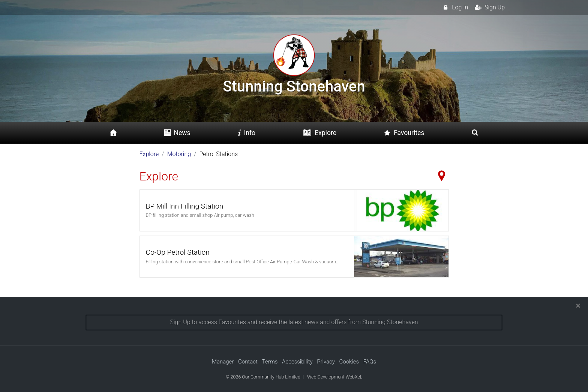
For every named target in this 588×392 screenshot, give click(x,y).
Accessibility (297, 362)
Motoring (179, 154)
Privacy (326, 362)
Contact (248, 362)
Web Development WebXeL (335, 377)
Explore (149, 154)
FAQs (370, 362)
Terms (270, 362)
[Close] (578, 306)
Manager (223, 362)
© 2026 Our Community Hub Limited (263, 377)
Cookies (349, 362)
